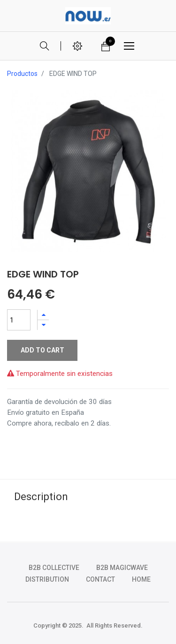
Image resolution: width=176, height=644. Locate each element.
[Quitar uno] (43, 325)
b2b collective (54, 568)
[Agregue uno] (43, 315)
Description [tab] (41, 497)
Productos (22, 74)
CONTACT (100, 579)
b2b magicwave (122, 568)
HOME (141, 579)
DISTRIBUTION (47, 579)
